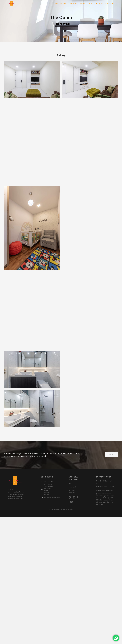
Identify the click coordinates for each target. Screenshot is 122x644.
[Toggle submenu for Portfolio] (96, 3)
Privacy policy (73, 487)
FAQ (70, 483)
